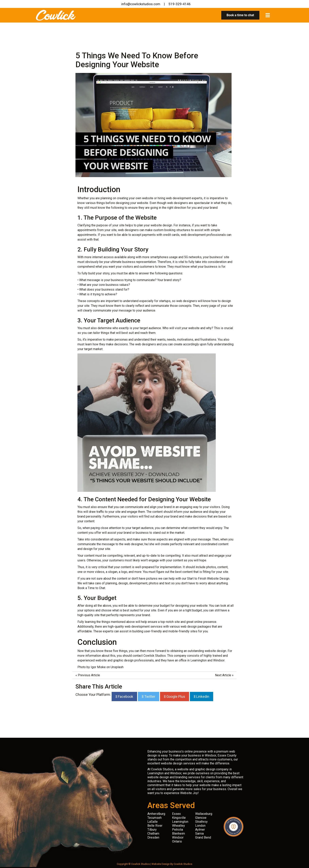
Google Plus (175, 697)
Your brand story (168, 280)
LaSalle (153, 822)
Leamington (180, 822)
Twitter (149, 697)
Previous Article (89, 675)
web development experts (184, 198)
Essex (176, 814)
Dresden (153, 837)
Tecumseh (154, 818)
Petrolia (178, 830)
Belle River (155, 826)
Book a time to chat (240, 15)
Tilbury (152, 830)
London (200, 826)
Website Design (161, 864)
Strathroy (201, 822)
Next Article (223, 675)
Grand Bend (203, 837)
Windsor (178, 837)
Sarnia (199, 834)
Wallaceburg (204, 814)
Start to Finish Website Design (208, 579)
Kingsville (179, 818)
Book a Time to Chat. (92, 588)
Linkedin (202, 697)
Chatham (153, 834)
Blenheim (179, 834)
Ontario (177, 841)
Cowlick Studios (183, 864)
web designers (187, 301)
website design (161, 225)
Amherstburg (156, 814)
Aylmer (200, 830)
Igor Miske (98, 667)
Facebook (125, 697)
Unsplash (117, 667)
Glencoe (201, 818)
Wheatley (179, 826)
